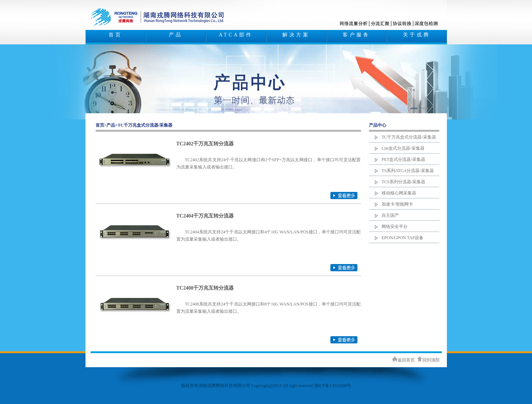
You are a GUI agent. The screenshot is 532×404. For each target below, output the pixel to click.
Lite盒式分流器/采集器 (403, 148)
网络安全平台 (395, 227)
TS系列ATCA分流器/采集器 (408, 171)
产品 (176, 35)
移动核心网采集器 (399, 193)
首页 (115, 35)
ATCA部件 (236, 35)
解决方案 (296, 35)
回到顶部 (428, 360)
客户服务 (356, 35)
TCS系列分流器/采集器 (403, 182)
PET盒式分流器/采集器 (403, 159)
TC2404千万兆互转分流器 (205, 216)
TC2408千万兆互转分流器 (205, 288)
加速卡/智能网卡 (397, 204)
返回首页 (403, 360)
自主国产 (390, 215)
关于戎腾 (417, 35)
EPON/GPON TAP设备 (403, 238)
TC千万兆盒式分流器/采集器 (145, 125)
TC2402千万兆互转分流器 (205, 144)
